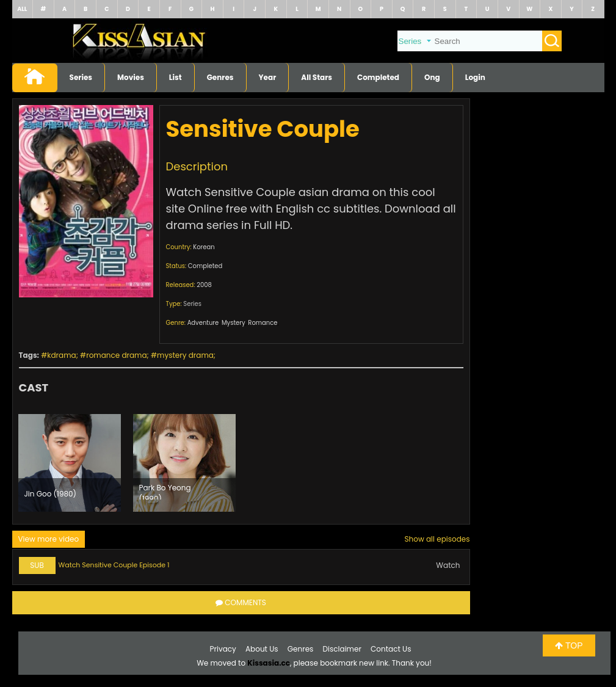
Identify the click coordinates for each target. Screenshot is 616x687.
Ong (432, 77)
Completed (378, 77)
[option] (70, 463)
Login (475, 77)
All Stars (317, 77)
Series (81, 77)
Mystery (234, 323)
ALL (22, 9)
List (176, 77)
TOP (569, 645)
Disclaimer (342, 649)
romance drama (116, 355)
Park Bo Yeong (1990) (165, 491)
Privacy (223, 649)
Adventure (203, 323)
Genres (220, 77)
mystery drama (185, 355)
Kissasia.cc (269, 663)
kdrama (61, 355)
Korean (204, 247)
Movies (131, 77)
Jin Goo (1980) (51, 494)
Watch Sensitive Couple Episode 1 (114, 565)
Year (268, 77)
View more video (49, 539)
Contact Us (391, 649)
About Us (262, 649)
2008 (204, 285)
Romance (263, 323)
